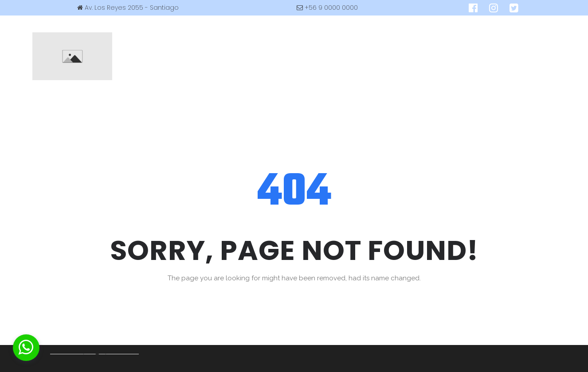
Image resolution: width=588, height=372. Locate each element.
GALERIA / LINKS (457, 36)
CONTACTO (316, 76)
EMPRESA (167, 36)
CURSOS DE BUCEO (231, 36)
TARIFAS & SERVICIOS (313, 36)
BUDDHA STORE (389, 36)
